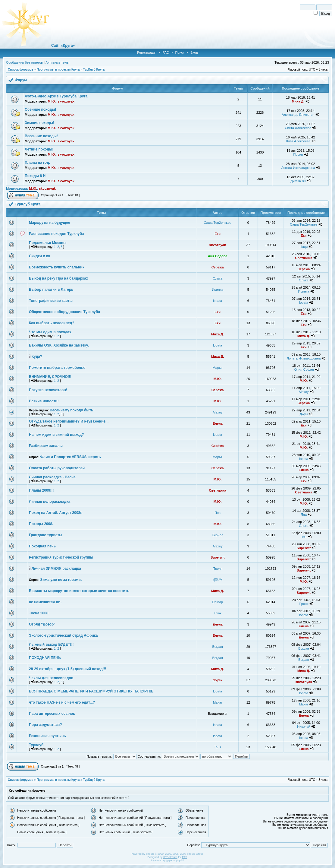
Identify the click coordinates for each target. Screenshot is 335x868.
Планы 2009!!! (41, 490)
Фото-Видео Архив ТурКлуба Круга (56, 96)
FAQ (166, 52)
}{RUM (218, 580)
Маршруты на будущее (49, 223)
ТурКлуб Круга (94, 70)
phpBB (150, 854)
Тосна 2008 (39, 613)
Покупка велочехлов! (48, 390)
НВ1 (304, 537)
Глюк (218, 613)
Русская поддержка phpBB (168, 860)
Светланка (304, 258)
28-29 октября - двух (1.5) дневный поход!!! (68, 669)
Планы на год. (37, 163)
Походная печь (42, 546)
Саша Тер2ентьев (218, 223)
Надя (304, 247)
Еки (218, 234)
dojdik (218, 680)
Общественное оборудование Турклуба (64, 312)
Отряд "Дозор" (42, 624)
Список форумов (21, 70)
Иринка (217, 290)
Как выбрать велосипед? (52, 323)
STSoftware (170, 857)
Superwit (304, 548)
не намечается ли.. (46, 602)
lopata (218, 301)
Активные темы (57, 62)
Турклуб (36, 745)
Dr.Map (217, 602)
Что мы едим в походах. (51, 332)
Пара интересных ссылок (52, 714)
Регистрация (147, 52)
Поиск (180, 52)
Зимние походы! (39, 123)
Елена (218, 423)
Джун (304, 414)
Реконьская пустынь (47, 736)
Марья (218, 368)
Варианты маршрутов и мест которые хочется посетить (79, 591)
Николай (304, 727)
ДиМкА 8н (298, 181)
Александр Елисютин (298, 115)
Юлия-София (304, 369)
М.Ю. (52, 101)
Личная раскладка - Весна (52, 477)
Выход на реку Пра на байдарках (58, 278)
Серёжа (218, 267)
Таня (218, 747)
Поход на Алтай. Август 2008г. (56, 513)
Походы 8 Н (35, 176)
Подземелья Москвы (48, 243)
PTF (184, 857)
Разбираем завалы (46, 446)
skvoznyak (66, 101)
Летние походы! (39, 149)
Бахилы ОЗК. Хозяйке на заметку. (59, 345)
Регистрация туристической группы (61, 557)
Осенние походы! (40, 109)
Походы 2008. (41, 524)
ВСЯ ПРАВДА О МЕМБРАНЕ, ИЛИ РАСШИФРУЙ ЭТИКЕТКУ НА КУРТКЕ (91, 691)
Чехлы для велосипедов (51, 678)
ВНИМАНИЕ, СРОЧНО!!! (50, 377)
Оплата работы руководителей (57, 468)
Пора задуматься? (45, 725)
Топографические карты (51, 301)
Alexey (304, 392)
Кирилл (218, 535)
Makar (218, 702)
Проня (298, 154)
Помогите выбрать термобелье (57, 368)
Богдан (217, 647)
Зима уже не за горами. (61, 580)
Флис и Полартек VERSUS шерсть (71, 457)
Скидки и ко (39, 256)
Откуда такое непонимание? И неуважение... (69, 421)
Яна (218, 513)
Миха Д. (298, 101)
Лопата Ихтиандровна (298, 168)
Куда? (37, 356)
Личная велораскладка (50, 502)
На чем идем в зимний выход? (56, 435)
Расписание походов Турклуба (56, 234)
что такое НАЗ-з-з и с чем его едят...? (62, 702)
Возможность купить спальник (57, 267)
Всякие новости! (44, 401)
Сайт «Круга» (63, 46)
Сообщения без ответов (24, 62)
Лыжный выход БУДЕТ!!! (51, 645)
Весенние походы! (41, 136)
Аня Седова (218, 256)
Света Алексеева (298, 128)
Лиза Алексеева (298, 141)
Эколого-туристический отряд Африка (63, 635)
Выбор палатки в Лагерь (51, 290)
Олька (218, 278)
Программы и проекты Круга (58, 70)
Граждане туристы (46, 535)
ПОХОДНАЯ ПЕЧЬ (45, 658)
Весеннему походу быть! (72, 410)
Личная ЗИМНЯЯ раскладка (56, 569)
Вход (194, 52)
